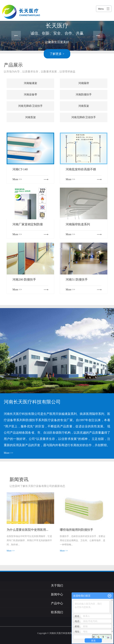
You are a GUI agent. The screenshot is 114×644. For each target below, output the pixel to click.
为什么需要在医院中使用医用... (27, 530)
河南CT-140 (20, 169)
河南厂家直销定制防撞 (28, 224)
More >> (17, 179)
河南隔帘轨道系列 (78, 224)
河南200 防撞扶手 (24, 280)
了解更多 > (57, 54)
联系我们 (57, 612)
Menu (101, 9)
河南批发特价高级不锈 (81, 169)
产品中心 (57, 603)
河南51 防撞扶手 (77, 280)
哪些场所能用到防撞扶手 (77, 530)
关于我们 (57, 585)
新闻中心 (57, 594)
